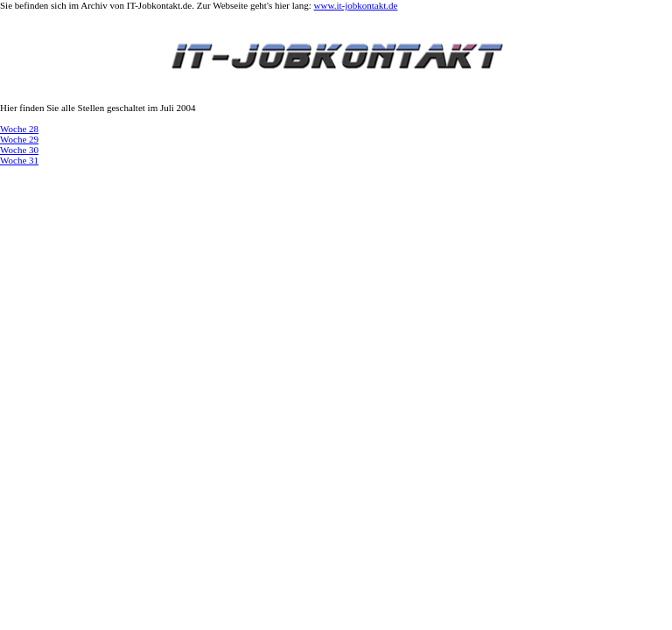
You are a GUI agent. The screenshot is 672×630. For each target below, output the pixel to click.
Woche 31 (19, 160)
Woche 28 (19, 129)
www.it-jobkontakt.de (356, 5)
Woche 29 (19, 139)
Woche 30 (19, 150)
